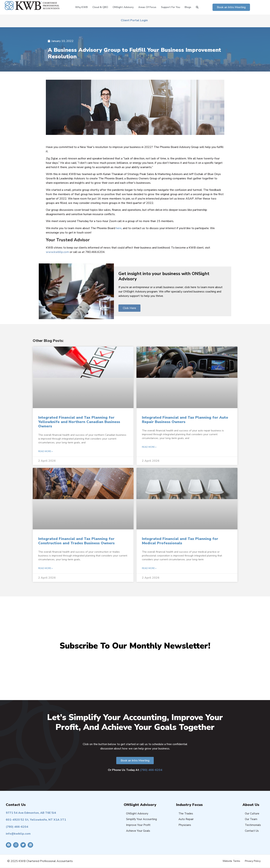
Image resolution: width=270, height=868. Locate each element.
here (119, 228)
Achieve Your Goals (138, 831)
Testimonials (253, 825)
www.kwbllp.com (57, 252)
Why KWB (81, 7)
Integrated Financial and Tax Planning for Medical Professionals (180, 541)
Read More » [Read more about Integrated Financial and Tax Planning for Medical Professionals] (149, 568)
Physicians (185, 825)
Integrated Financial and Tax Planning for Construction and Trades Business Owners (76, 541)
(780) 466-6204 (151, 770)
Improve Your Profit (138, 825)
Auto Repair (186, 819)
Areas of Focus (147, 7)
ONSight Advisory (123, 7)
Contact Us (252, 831)
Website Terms (231, 861)
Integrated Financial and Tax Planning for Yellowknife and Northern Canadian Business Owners (79, 422)
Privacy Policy (253, 861)
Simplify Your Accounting (141, 819)
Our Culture (252, 814)
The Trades (186, 814)
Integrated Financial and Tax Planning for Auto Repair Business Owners (185, 420)
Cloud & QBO (100, 7)
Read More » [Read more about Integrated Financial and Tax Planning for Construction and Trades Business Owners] (45, 568)
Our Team (251, 819)
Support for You (171, 7)
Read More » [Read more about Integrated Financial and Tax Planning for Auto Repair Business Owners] (149, 447)
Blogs (188, 7)
